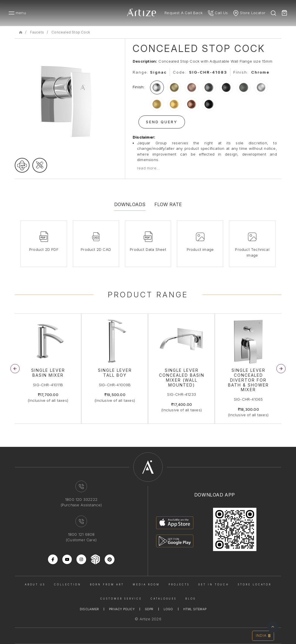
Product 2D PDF (44, 249)
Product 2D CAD (96, 249)
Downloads (130, 204)
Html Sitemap (195, 609)
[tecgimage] (40, 165)
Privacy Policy (122, 609)
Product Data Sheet (148, 249)
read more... (148, 168)
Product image (200, 249)
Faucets (37, 32)
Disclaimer (89, 609)
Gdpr (149, 609)
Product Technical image (252, 252)
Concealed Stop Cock (71, 32)
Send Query (162, 122)
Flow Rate (168, 204)
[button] (281, 369)
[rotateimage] (22, 165)
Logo (168, 609)
